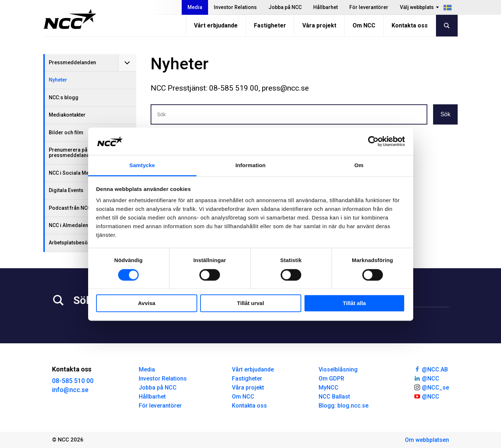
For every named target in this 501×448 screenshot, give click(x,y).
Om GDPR (331, 379)
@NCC (426, 378)
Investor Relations (235, 7)
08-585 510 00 (73, 381)
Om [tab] (359, 166)
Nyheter (58, 80)
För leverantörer (369, 7)
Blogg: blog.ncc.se (344, 406)
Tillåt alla (354, 303)
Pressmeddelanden (72, 62)
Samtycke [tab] (142, 166)
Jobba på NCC (285, 7)
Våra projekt (319, 25)
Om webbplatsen (427, 440)
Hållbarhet (325, 7)
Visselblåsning (338, 369)
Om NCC (364, 25)
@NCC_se (431, 387)
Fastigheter (270, 25)
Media (195, 7)
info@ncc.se (70, 390)
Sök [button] (445, 114)
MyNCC (329, 388)
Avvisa (147, 303)
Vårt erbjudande (216, 25)
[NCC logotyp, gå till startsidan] (70, 19)
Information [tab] (251, 166)
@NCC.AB (431, 369)
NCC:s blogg (64, 97)
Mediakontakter (67, 115)
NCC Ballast (334, 397)
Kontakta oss (410, 25)
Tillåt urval (250, 303)
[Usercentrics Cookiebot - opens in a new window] (373, 141)
